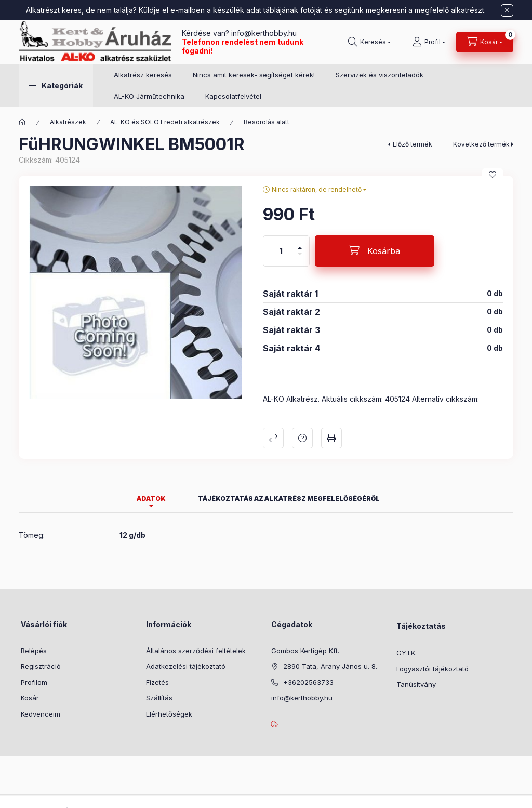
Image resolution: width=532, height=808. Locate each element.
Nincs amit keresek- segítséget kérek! (254, 75)
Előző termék (413, 144)
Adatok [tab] (151, 499)
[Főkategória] (22, 122)
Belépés (34, 651)
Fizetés (157, 682)
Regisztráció (41, 666)
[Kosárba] (375, 251)
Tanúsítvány (416, 684)
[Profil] (429, 42)
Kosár (30, 698)
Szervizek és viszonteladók (380, 75)
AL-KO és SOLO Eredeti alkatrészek (165, 122)
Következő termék (481, 144)
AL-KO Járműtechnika (149, 96)
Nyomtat (331, 438)
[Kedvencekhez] (493, 175)
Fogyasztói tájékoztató (433, 669)
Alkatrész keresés (143, 75)
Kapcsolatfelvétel (233, 96)
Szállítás (159, 698)
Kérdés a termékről (302, 438)
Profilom (34, 682)
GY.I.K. (407, 653)
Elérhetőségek (169, 714)
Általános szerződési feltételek (196, 651)
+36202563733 (308, 682)
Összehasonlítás (273, 438)
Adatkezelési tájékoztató (186, 666)
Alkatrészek (68, 122)
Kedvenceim (41, 714)
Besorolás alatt (267, 122)
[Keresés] (369, 42)
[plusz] (300, 243)
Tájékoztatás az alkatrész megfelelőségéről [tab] (289, 499)
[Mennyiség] (281, 251)
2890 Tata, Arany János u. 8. (330, 666)
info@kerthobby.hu (263, 33)
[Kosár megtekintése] (485, 42)
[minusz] (300, 259)
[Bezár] (507, 10)
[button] (56, 86)
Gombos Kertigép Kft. (305, 651)
